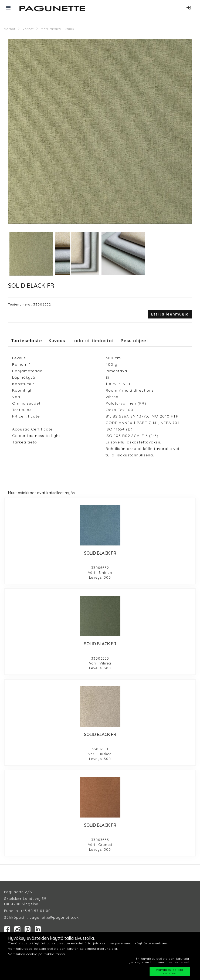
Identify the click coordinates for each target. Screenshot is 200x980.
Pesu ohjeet (135, 341)
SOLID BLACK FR (100, 553)
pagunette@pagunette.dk (54, 917)
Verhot (10, 29)
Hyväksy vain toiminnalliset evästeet (157, 962)
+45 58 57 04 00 (36, 911)
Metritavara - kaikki (58, 29)
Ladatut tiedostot (93, 341)
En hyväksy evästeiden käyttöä (162, 959)
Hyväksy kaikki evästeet (170, 971)
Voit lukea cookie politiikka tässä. (37, 954)
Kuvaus (57, 341)
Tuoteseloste (27, 341)
